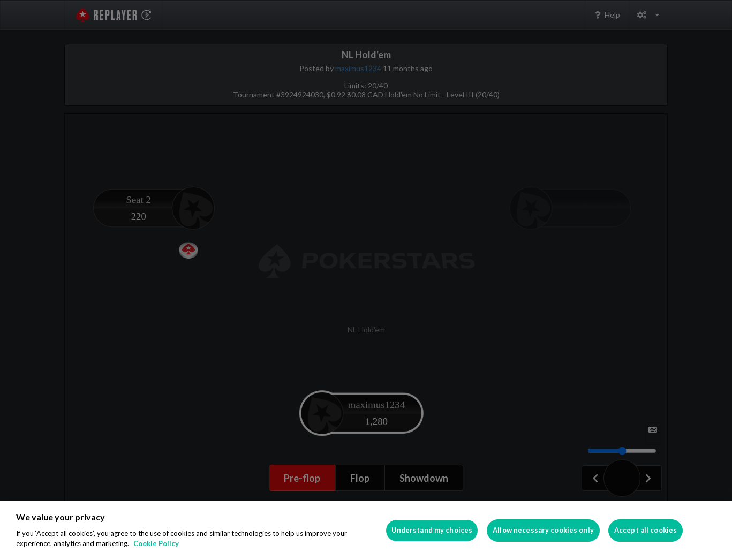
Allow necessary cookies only (543, 530)
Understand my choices (432, 530)
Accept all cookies (646, 530)
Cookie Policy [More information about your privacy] (156, 543)
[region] (366, 531)
